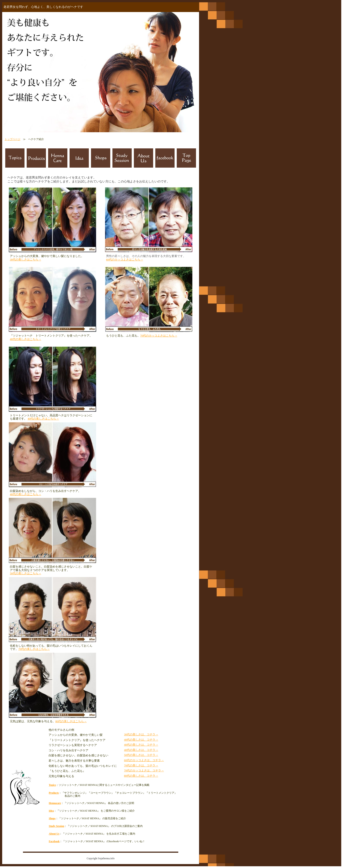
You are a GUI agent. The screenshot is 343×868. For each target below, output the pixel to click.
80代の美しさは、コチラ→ (141, 776)
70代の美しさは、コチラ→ (141, 765)
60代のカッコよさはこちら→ (125, 260)
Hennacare (55, 803)
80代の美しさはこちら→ (71, 721)
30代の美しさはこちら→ (25, 260)
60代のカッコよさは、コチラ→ (144, 760)
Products (54, 793)
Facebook (54, 841)
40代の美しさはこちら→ (25, 339)
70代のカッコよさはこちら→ (159, 336)
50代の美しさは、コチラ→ (141, 755)
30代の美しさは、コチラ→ (141, 734)
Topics (52, 785)
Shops (52, 818)
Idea (51, 811)
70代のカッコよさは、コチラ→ (144, 770)
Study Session (56, 826)
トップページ (12, 139)
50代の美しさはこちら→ (25, 573)
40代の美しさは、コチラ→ (141, 740)
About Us (54, 834)
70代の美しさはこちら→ (34, 649)
